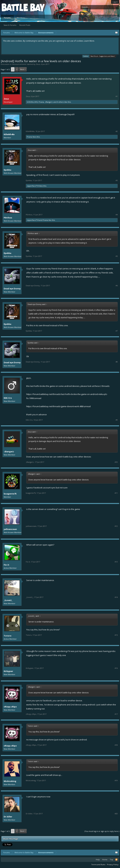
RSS (116, 860)
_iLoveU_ (8, 600)
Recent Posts (25, 25)
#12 (116, 526)
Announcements (19, 64)
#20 (116, 814)
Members (21, 18)
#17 (116, 714)
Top (111, 859)
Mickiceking (10, 781)
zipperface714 (33, 186)
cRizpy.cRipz (10, 707)
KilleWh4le (9, 134)
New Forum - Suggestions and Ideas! (103, 56)
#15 (116, 635)
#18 (116, 745)
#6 (117, 286)
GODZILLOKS (32, 102)
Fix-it (6, 565)
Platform (13, 7)
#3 (117, 180)
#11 (116, 493)
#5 (117, 256)
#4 (117, 215)
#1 (117, 96)
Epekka (7, 170)
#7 (117, 331)
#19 (116, 781)
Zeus (38, 64)
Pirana (41, 102)
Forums (7, 18)
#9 (117, 420)
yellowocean (10, 529)
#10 (116, 462)
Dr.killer (8, 817)
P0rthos (8, 218)
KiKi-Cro (8, 398)
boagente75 (10, 494)
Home (105, 859)
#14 (116, 597)
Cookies (86, 56)
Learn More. (89, 41)
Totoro (8, 636)
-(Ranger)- (49, 102)
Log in (115, 2)
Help (98, 859)
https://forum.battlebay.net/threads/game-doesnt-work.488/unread (58, 406)
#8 (117, 362)
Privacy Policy (113, 864)
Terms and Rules (98, 864)
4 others (60, 102)
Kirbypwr (8, 671)
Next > (23, 69)
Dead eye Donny (12, 289)
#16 (116, 668)
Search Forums (10, 25)
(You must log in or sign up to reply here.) (102, 831)
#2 (117, 131)
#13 (116, 562)
